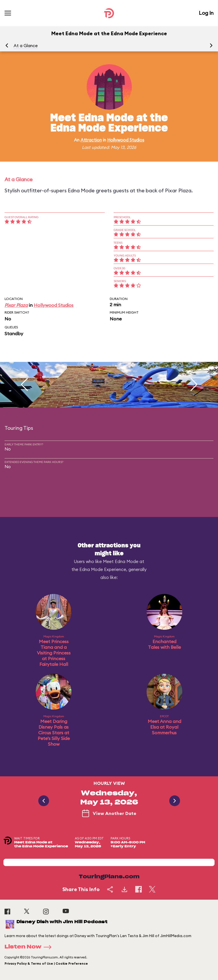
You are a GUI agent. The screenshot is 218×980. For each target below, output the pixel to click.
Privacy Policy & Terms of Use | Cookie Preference (46, 964)
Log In (206, 13)
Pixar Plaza (16, 305)
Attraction (91, 140)
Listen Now (30, 947)
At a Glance (26, 46)
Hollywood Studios (126, 140)
